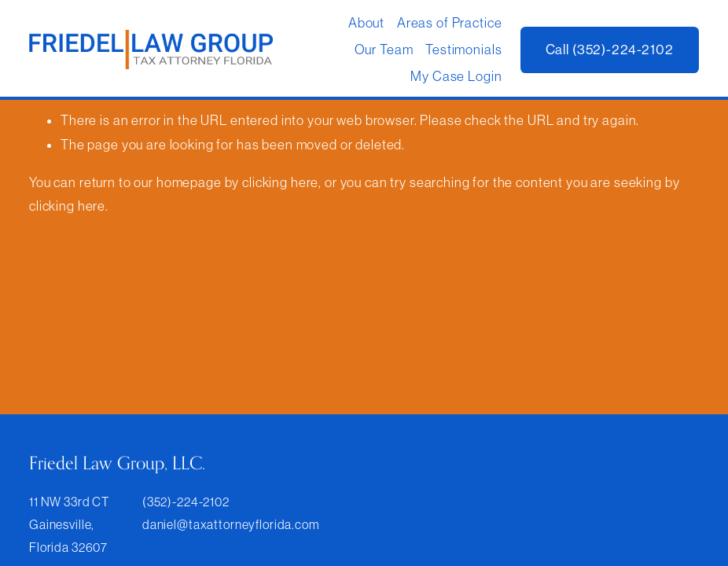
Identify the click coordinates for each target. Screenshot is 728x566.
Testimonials (463, 50)
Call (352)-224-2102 (610, 50)
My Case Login (456, 76)
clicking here (280, 182)
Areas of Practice (450, 23)
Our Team (384, 50)
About (366, 23)
